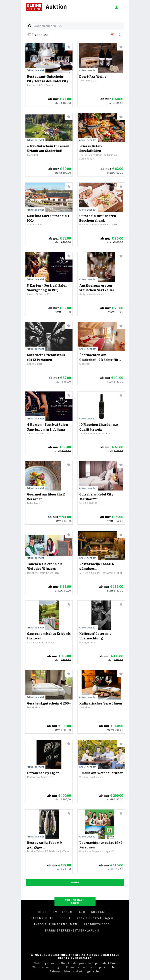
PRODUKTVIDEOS (97, 924)
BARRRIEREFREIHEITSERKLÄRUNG (72, 930)
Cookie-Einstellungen (95, 918)
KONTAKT (99, 912)
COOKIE (65, 918)
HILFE (43, 912)
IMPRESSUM (63, 912)
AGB (82, 912)
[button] (112, 34)
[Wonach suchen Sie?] (79, 26)
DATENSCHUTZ (42, 918)
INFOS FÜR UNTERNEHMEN (56, 924)
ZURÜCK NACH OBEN (75, 902)
